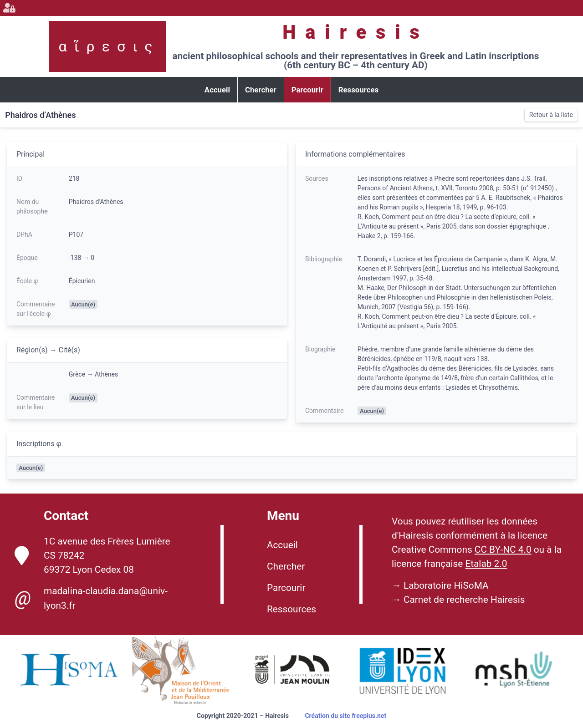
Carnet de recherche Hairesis (464, 600)
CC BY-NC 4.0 (503, 550)
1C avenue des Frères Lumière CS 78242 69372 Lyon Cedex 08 (92, 555)
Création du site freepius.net (345, 716)
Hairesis (355, 32)
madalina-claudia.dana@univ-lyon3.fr (91, 598)
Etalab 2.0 (486, 564)
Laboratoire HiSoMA (446, 585)
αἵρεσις (109, 46)
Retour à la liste (551, 115)
